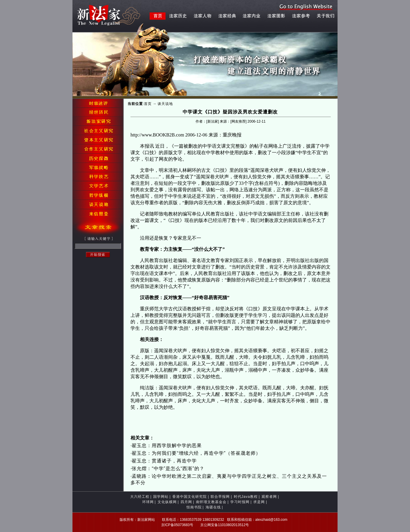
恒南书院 (194, 507)
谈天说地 (165, 104)
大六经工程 (140, 497)
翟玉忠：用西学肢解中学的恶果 (167, 445)
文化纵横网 (167, 502)
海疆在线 (213, 507)
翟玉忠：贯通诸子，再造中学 (164, 461)
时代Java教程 (246, 497)
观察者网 (269, 497)
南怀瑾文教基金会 (211, 502)
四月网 (186, 502)
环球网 (148, 502)
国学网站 (161, 497)
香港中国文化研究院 (190, 497)
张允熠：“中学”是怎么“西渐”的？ (168, 468)
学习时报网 (240, 502)
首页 (148, 104)
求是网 (259, 502)
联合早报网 (220, 497)
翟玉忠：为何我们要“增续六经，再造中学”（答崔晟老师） (196, 453)
